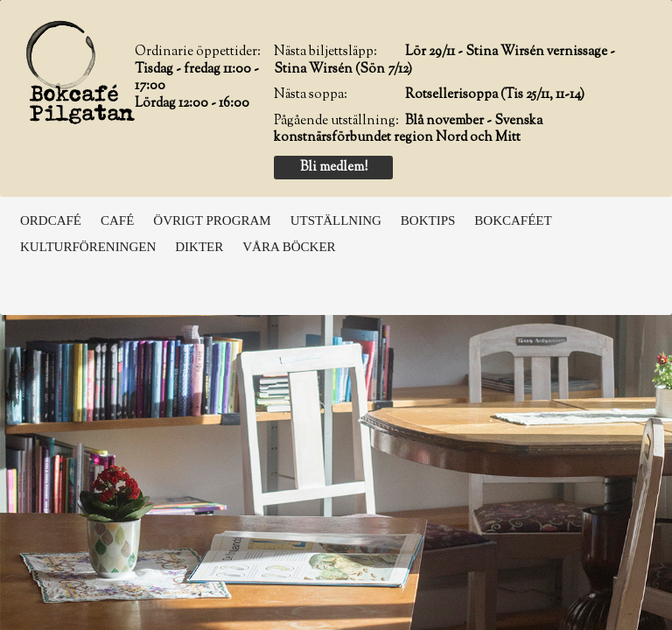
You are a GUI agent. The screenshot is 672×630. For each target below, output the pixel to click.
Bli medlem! (334, 168)
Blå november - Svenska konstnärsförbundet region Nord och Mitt (408, 130)
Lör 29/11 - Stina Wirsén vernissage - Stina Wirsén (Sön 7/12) (444, 61)
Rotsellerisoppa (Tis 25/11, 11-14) (495, 95)
